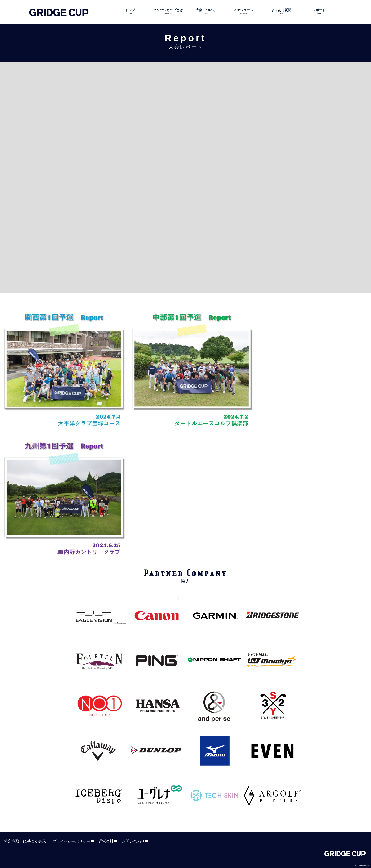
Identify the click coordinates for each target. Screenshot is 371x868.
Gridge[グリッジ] (345, 855)
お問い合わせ (134, 842)
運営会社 (107, 842)
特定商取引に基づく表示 (25, 842)
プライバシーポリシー (72, 842)
